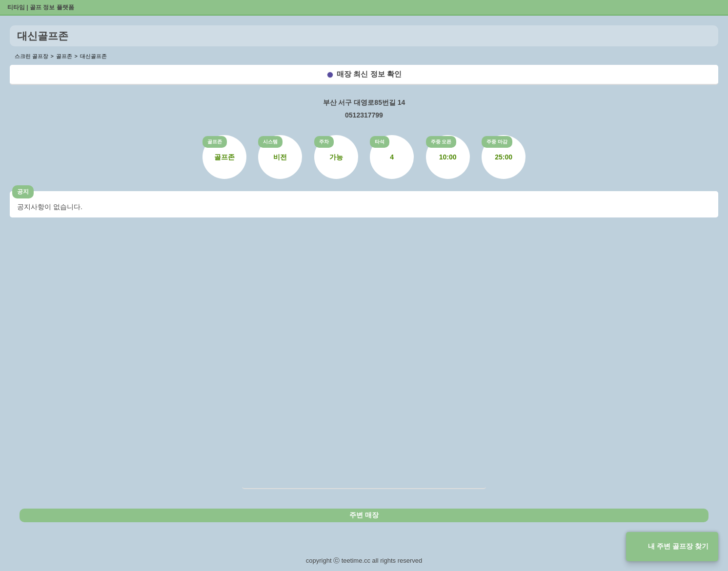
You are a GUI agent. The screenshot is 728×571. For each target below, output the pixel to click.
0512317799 (364, 115)
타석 (380, 142)
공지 (23, 192)
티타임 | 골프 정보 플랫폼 (41, 7)
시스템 (270, 142)
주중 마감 (497, 142)
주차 (324, 142)
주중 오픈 (441, 142)
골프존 (215, 142)
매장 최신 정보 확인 (369, 74)
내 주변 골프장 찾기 (678, 546)
